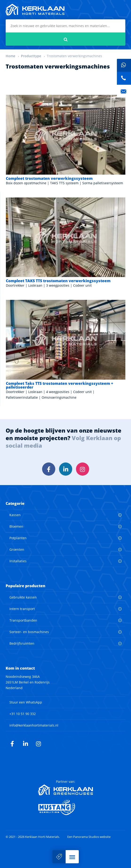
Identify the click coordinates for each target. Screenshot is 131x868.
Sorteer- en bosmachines (29, 632)
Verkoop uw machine (59, 857)
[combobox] (65, 26)
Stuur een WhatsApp (26, 702)
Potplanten (18, 538)
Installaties (18, 561)
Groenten (17, 549)
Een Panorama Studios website (89, 837)
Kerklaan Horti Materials (35, 10)
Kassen (15, 515)
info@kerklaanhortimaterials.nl (34, 725)
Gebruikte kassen (23, 597)
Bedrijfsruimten (22, 643)
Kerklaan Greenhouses (65, 790)
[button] (72, 857)
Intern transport (22, 609)
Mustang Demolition (65, 808)
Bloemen (16, 526)
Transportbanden (23, 620)
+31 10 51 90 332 (23, 714)
